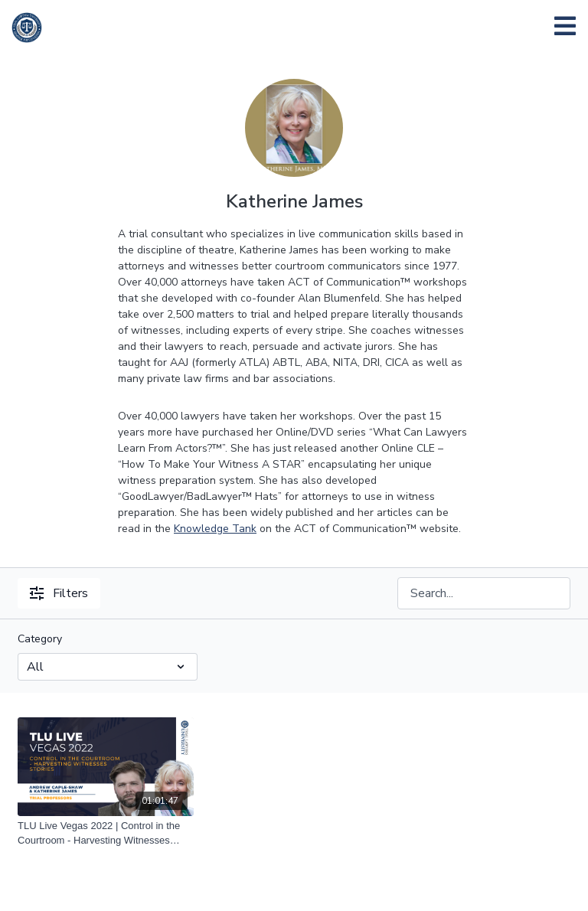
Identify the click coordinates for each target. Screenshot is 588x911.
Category (40, 639)
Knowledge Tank (215, 529)
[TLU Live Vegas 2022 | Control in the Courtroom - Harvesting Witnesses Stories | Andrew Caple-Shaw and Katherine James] (106, 833)
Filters (59, 593)
